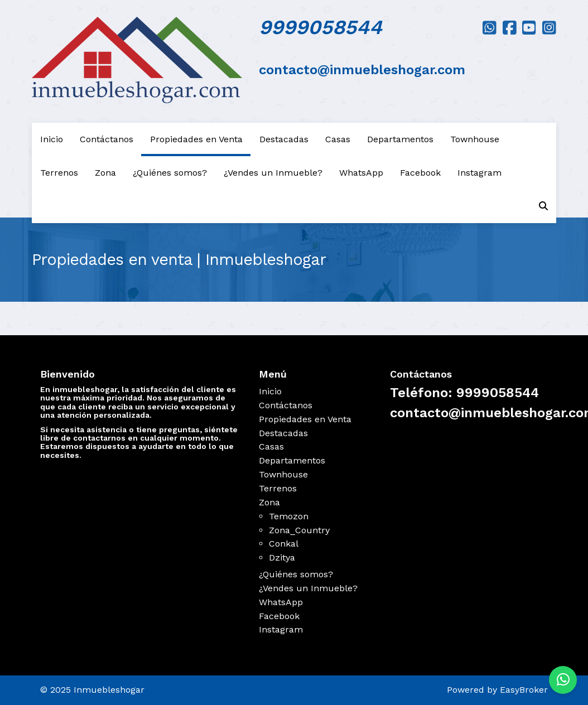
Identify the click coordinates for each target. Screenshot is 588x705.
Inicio (52, 139)
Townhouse (475, 139)
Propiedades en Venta (196, 139)
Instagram (479, 173)
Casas (338, 139)
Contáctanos (107, 139)
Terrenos (59, 173)
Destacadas (284, 139)
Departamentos (400, 139)
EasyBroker (524, 690)
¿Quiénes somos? (170, 173)
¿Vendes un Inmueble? (273, 173)
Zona (105, 173)
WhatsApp (361, 173)
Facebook (420, 173)
